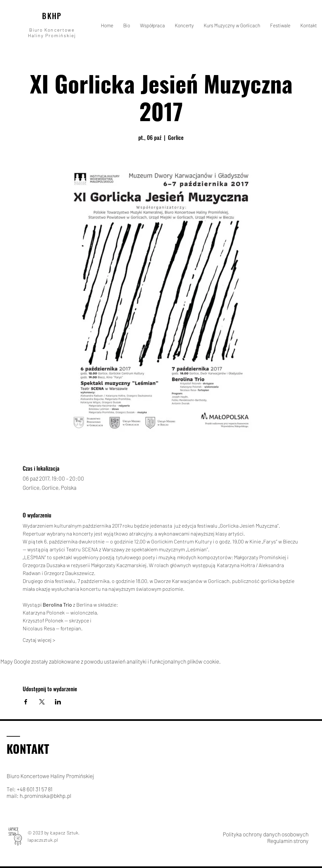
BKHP (52, 16)
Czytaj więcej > (39, 640)
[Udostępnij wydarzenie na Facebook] (26, 702)
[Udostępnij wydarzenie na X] (42, 702)
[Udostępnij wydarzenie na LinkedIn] (58, 702)
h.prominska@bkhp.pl (46, 796)
